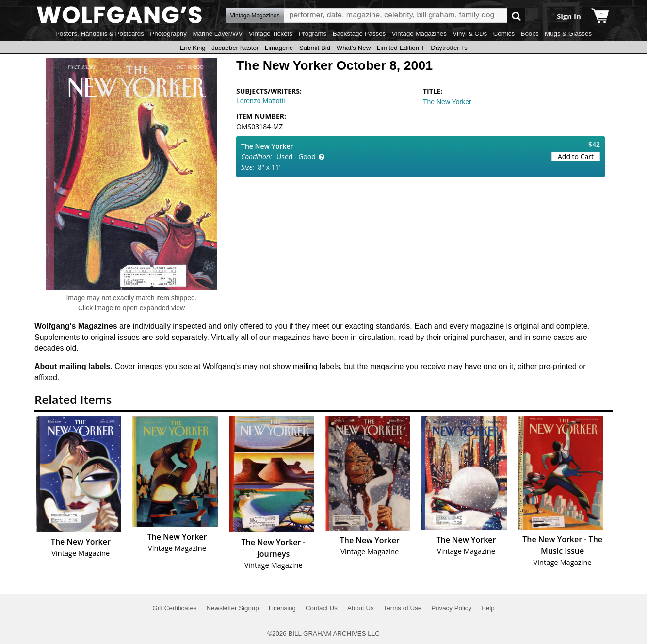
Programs (312, 34)
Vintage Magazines (419, 34)
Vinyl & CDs (470, 34)
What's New (354, 48)
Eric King (192, 48)
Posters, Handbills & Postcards (100, 34)
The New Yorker (447, 102)
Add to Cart (576, 156)
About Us (361, 608)
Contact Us (322, 608)
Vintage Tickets (271, 34)
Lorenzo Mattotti (260, 101)
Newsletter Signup (232, 608)
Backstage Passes (359, 34)
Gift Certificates (174, 608)
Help (488, 608)
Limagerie (279, 48)
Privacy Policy (451, 608)
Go (516, 16)
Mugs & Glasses (568, 34)
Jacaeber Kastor (235, 48)
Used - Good (296, 156)
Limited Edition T (401, 48)
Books (530, 34)
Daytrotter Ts (449, 48)
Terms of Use (403, 608)
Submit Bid (315, 48)
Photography (168, 34)
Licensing (282, 608)
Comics (504, 34)
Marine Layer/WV (218, 34)
